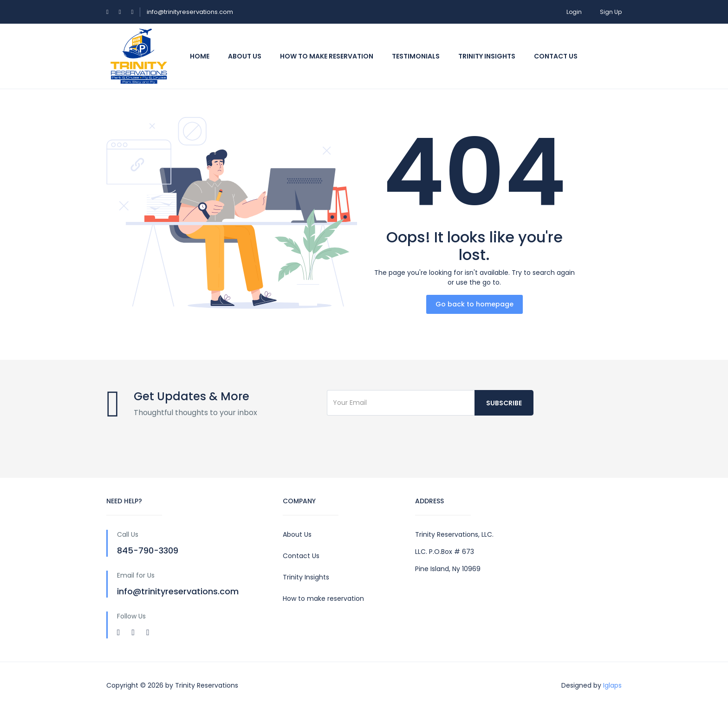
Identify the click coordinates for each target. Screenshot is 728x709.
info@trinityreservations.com (190, 12)
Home (200, 56)
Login (574, 12)
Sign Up (611, 12)
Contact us (556, 56)
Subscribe (504, 403)
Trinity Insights (487, 56)
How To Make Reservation (327, 56)
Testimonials (416, 56)
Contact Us (301, 556)
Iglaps (612, 685)
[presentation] (397, 441)
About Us (245, 56)
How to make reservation (323, 598)
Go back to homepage (474, 304)
